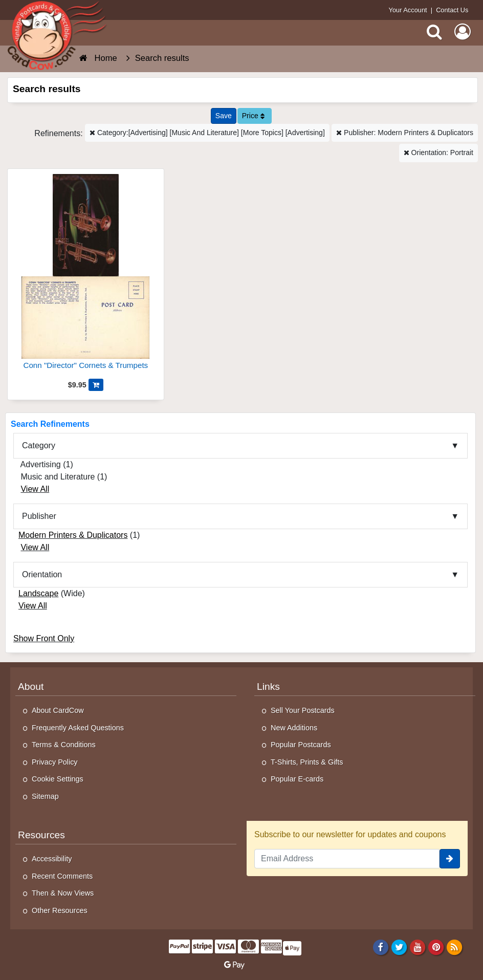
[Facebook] (380, 947)
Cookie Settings (58, 779)
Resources (41, 835)
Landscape (38, 593)
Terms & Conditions (64, 745)
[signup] (450, 859)
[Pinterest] (436, 947)
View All (35, 489)
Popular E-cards (297, 779)
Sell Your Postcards (303, 710)
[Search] (434, 32)
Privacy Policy (55, 762)
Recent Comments (62, 876)
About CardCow (58, 710)
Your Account (408, 10)
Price (253, 116)
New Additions (294, 728)
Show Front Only (44, 638)
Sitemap (45, 796)
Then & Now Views (63, 893)
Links (268, 687)
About (31, 687)
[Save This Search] (224, 116)
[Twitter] (399, 947)
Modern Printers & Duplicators (73, 535)
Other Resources (60, 910)
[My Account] (463, 32)
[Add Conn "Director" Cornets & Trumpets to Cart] (96, 385)
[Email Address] (347, 859)
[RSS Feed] (455, 947)
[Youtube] (418, 947)
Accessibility (52, 859)
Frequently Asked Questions (78, 728)
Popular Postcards (301, 745)
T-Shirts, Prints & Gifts (307, 762)
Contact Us (452, 10)
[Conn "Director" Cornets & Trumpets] (86, 276)
